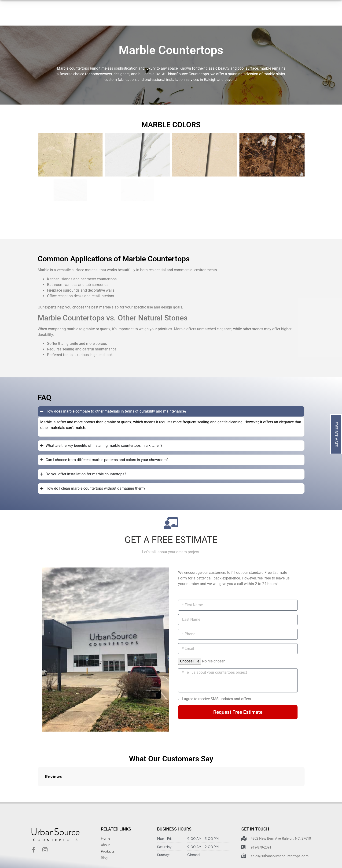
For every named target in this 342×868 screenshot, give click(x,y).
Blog (205, 17)
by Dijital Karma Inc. (240, 855)
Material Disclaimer (173, 855)
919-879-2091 (243, 15)
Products (96, 17)
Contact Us (182, 17)
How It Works (127, 17)
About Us (156, 17)
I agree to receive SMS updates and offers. (217, 699)
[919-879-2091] (226, 18)
